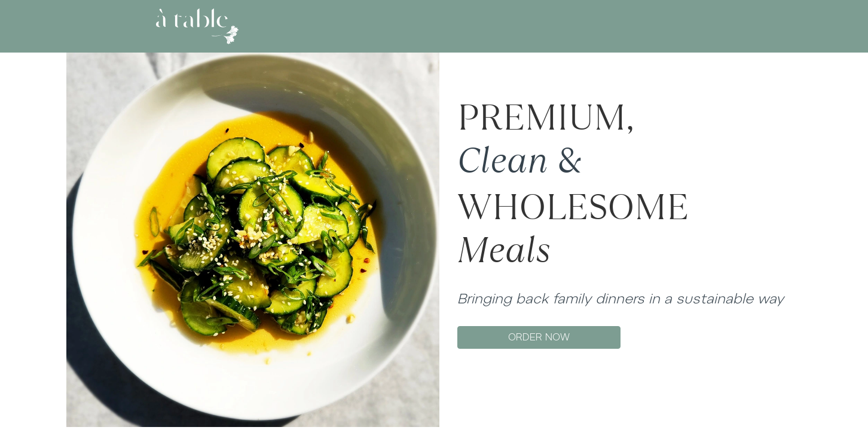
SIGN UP (695, 26)
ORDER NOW (539, 337)
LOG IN (654, 26)
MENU (431, 26)
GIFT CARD (483, 26)
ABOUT (388, 26)
